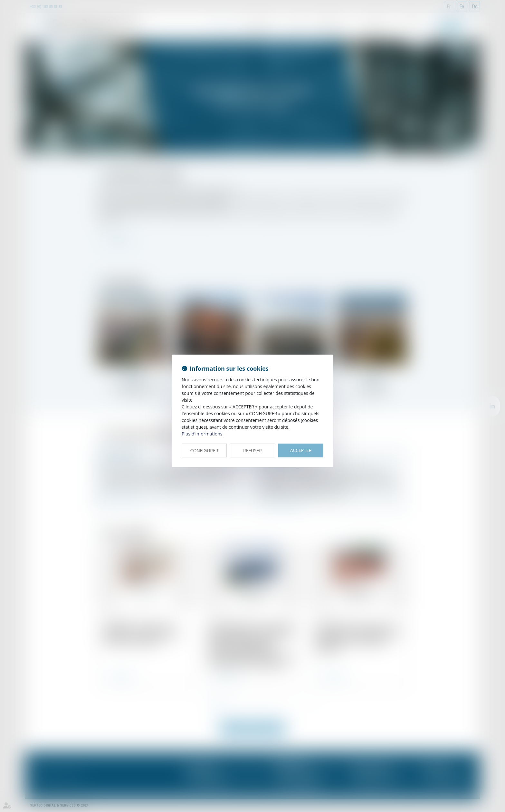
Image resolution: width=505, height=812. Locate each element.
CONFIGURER (204, 450)
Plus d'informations (202, 434)
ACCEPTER (301, 450)
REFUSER (252, 450)
